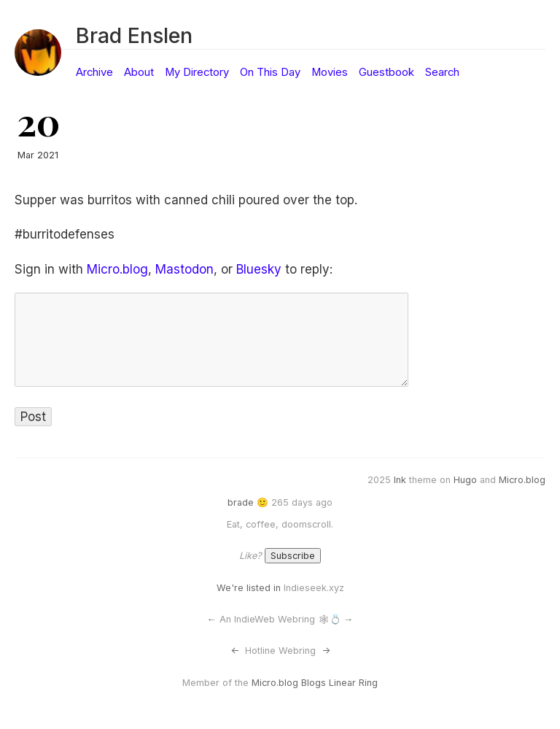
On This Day (270, 72)
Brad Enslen (134, 35)
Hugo (465, 480)
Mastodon (184, 269)
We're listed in (249, 588)
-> (326, 651)
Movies (330, 72)
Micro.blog (117, 269)
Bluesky (259, 269)
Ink (400, 480)
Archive (94, 72)
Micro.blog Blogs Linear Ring (315, 683)
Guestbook (386, 72)
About (139, 72)
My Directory (197, 72)
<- (235, 651)
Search (442, 72)
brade (241, 502)
